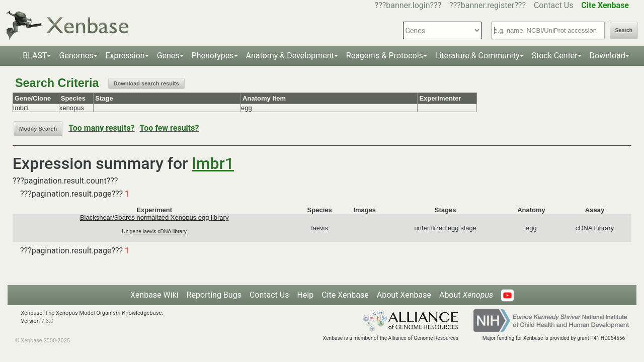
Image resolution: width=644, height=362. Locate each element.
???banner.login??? (408, 5)
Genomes (76, 56)
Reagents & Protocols (385, 56)
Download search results (146, 83)
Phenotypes (213, 56)
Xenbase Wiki (154, 295)
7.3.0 (48, 321)
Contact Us (554, 5)
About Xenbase (404, 295)
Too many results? (101, 128)
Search (624, 30)
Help (305, 295)
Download (608, 56)
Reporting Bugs (214, 295)
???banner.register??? (488, 5)
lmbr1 (213, 163)
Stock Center (555, 56)
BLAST (35, 56)
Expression (125, 56)
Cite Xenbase (345, 295)
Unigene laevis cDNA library (154, 232)
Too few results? (170, 128)
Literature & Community (477, 56)
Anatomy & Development (290, 56)
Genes (168, 56)
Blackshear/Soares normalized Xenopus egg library (154, 217)
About (466, 295)
